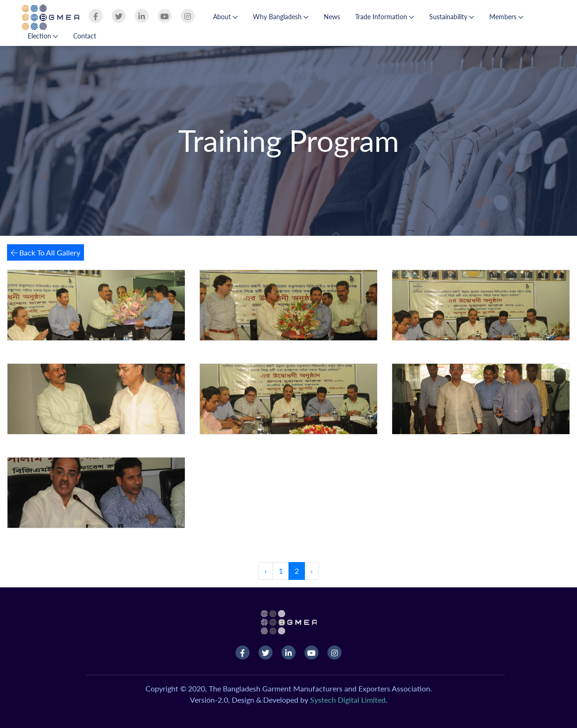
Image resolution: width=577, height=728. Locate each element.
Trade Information (385, 17)
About (225, 17)
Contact (85, 36)
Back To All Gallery (46, 252)
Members (506, 17)
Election (43, 36)
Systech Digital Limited (348, 700)
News (332, 17)
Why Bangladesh (281, 17)
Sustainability (452, 17)
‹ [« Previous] (266, 571)
